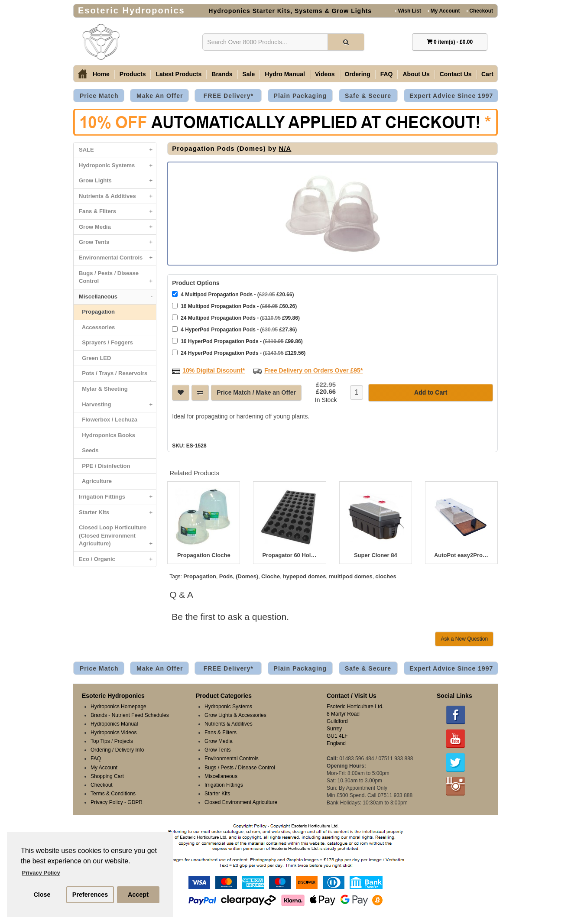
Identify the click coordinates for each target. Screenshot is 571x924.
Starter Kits (117, 513)
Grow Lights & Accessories (235, 714)
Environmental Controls (117, 258)
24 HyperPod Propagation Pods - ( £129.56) (239, 352)
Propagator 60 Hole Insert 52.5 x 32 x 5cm (289, 554)
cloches (386, 575)
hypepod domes (305, 575)
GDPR (135, 801)
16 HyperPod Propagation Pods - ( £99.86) (237, 340)
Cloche (271, 575)
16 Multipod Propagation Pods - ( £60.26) (234, 305)
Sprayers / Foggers (106, 342)
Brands (222, 74)
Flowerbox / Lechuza (108, 420)
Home (101, 74)
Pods (226, 575)
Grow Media (117, 227)
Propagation (97, 312)
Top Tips (100, 740)
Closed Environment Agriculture (241, 801)
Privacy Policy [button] (41, 873)
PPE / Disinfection (104, 466)
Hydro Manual (285, 74)
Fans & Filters (117, 212)
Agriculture (95, 481)
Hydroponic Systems (117, 166)
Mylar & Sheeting (103, 389)
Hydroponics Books (107, 435)
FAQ (387, 74)
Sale (249, 74)
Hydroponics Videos (114, 732)
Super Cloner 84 (376, 554)
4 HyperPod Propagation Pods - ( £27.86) (234, 329)
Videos (325, 74)
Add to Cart (431, 392)
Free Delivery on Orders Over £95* (313, 370)
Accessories (97, 327)
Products (133, 74)
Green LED (95, 358)
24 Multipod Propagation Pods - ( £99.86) (236, 317)
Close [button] (42, 895)
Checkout (480, 11)
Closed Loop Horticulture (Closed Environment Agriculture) (117, 538)
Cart (487, 74)
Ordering (358, 74)
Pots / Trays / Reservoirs (117, 376)
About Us (416, 74)
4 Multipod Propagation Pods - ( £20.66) (233, 293)
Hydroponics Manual (114, 723)
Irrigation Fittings (117, 497)
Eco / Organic (117, 559)
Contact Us (456, 74)
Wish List (408, 11)
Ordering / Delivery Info (117, 749)
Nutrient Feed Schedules (140, 714)
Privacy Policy (107, 801)
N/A (285, 148)
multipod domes (350, 575)
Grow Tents (117, 242)
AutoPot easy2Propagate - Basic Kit (461, 554)
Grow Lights (117, 181)
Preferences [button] (90, 895)
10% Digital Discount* (214, 370)
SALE (117, 150)
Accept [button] (138, 895)
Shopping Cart (107, 775)
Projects (124, 740)
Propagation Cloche (204, 554)
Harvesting (117, 405)
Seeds (89, 450)
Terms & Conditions (113, 793)
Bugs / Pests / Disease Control (117, 279)
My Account (444, 11)
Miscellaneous (117, 297)
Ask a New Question (464, 638)
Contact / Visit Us (352, 695)
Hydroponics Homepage (118, 706)
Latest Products (178, 74)
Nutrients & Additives (117, 196)
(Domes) (247, 575)
